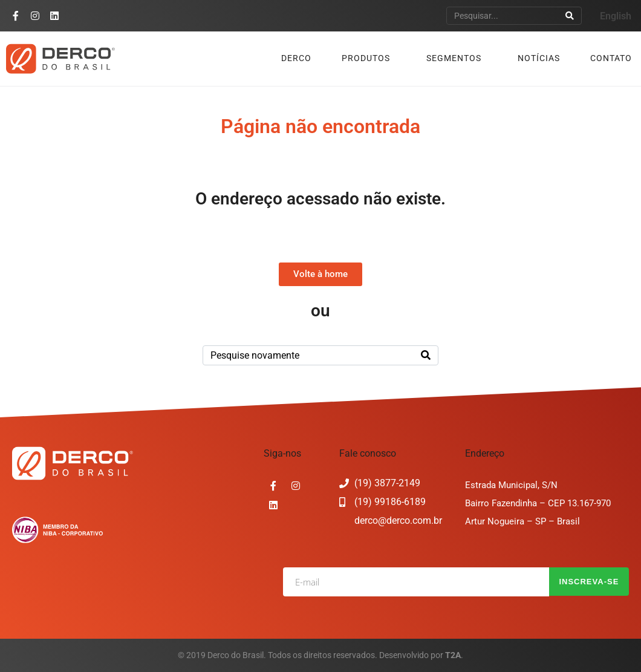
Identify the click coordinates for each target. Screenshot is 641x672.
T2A (453, 655)
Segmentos (454, 58)
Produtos (366, 58)
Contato (611, 58)
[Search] (570, 16)
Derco (296, 58)
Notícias (539, 58)
